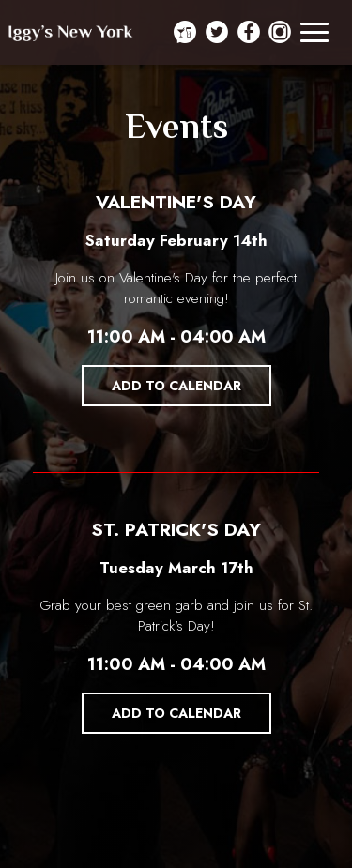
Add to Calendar (176, 386)
